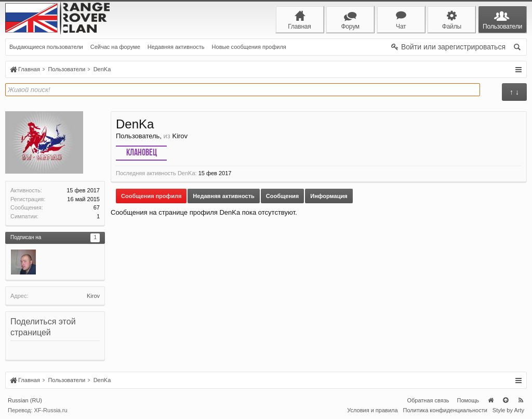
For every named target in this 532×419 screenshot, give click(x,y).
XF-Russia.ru (50, 410)
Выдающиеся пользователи (46, 47)
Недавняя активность (176, 47)
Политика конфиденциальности (445, 410)
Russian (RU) (25, 400)
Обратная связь (428, 400)
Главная (490, 400)
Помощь (468, 400)
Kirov (93, 296)
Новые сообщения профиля (249, 47)
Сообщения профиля (151, 196)
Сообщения (282, 196)
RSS (521, 400)
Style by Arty (508, 410)
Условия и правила (372, 410)
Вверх (506, 400)
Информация (329, 196)
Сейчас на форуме (115, 47)
